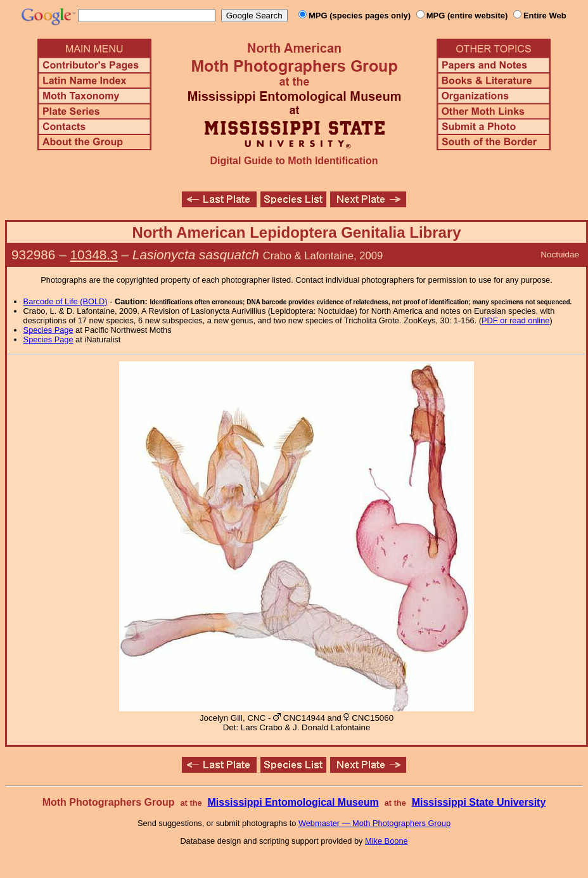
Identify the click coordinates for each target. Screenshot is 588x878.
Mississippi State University (479, 802)
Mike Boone (387, 841)
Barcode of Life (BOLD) (66, 301)
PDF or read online (515, 320)
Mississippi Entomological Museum (293, 802)
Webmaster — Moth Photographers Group (374, 823)
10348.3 (94, 255)
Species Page (48, 330)
